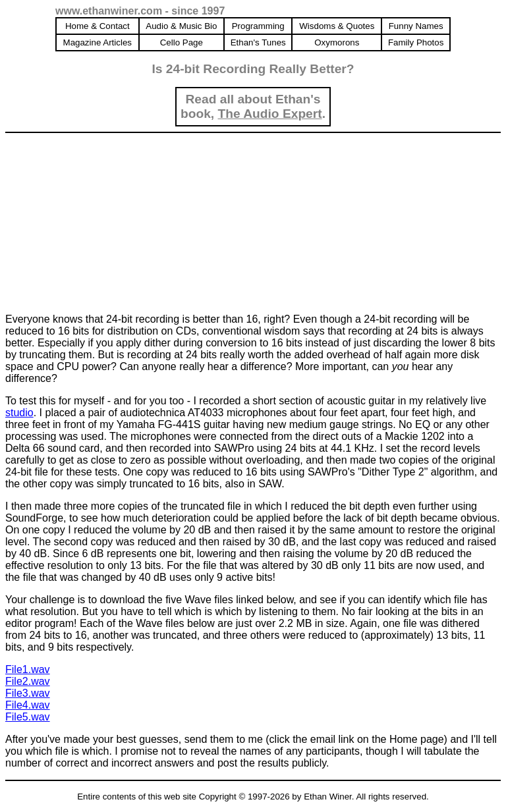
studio (19, 413)
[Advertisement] (104, 221)
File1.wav (28, 669)
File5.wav (28, 717)
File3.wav (28, 693)
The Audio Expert (270, 114)
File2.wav (28, 681)
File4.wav (28, 705)
